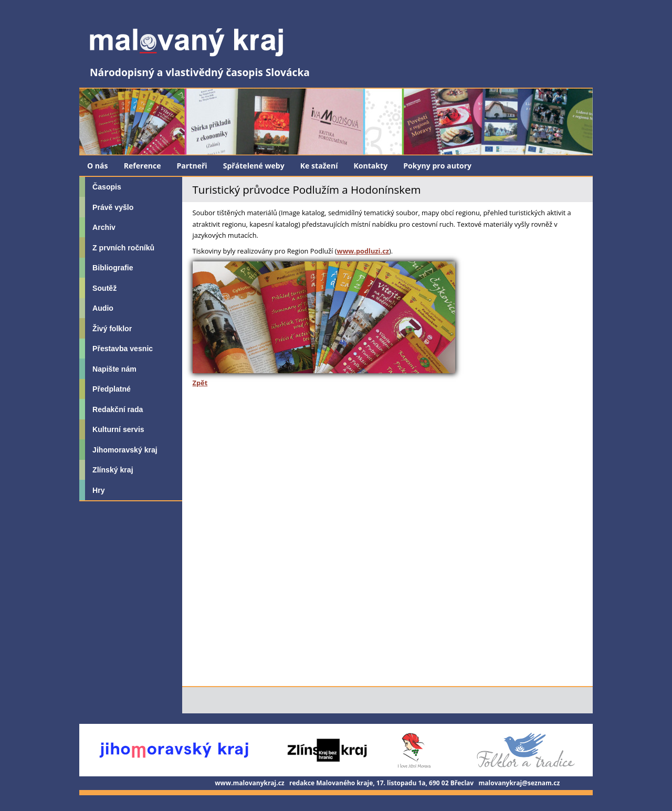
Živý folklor (112, 329)
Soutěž (104, 288)
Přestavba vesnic (123, 349)
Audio (103, 308)
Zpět (200, 383)
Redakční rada (118, 409)
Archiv (104, 227)
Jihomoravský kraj (125, 450)
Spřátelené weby (254, 166)
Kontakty (370, 166)
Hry (98, 490)
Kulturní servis (118, 429)
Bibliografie (113, 268)
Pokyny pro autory (437, 166)
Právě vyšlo (113, 207)
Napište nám (114, 369)
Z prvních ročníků (123, 248)
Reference (143, 166)
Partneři (192, 166)
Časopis (107, 187)
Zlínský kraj (113, 470)
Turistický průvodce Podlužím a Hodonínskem (307, 189)
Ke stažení (319, 166)
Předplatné (112, 389)
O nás (98, 166)
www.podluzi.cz (363, 251)
